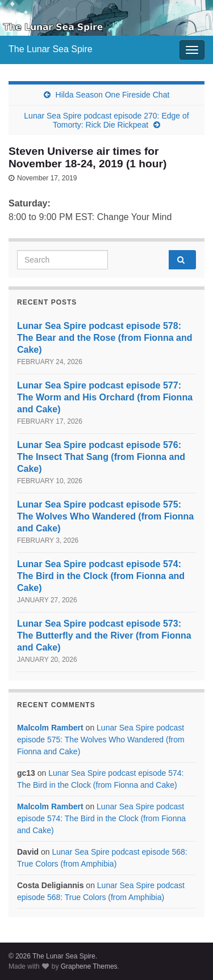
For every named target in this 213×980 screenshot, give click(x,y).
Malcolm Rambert (50, 728)
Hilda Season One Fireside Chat (113, 95)
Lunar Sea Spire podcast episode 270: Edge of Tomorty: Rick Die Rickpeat (106, 120)
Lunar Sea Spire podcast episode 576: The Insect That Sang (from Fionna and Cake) (101, 457)
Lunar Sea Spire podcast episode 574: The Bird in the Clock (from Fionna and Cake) (101, 576)
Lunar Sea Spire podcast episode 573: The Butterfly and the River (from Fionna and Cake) (104, 635)
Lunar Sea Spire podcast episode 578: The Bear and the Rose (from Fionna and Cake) (105, 338)
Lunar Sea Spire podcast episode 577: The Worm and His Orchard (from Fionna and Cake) (105, 397)
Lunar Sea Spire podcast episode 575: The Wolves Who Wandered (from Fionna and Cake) (105, 516)
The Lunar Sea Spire (51, 49)
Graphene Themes (89, 966)
